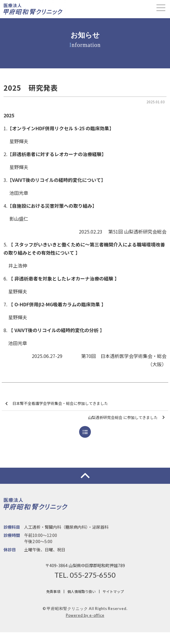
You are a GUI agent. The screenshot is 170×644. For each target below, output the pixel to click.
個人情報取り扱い (81, 591)
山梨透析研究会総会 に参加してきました (126, 418)
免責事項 (53, 591)
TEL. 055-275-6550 (85, 575)
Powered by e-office (85, 615)
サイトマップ (113, 591)
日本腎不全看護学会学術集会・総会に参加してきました (57, 404)
